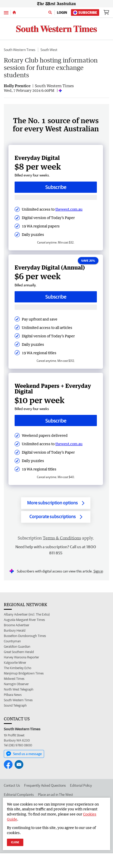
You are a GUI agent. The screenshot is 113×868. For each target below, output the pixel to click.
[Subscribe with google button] (56, 197)
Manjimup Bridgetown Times (24, 673)
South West (49, 50)
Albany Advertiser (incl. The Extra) (27, 614)
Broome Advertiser (17, 625)
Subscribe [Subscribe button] (56, 187)
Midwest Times (14, 679)
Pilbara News (13, 695)
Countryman (12, 641)
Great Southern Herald (19, 652)
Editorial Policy (81, 785)
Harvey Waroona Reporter (21, 657)
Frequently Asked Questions (45, 785)
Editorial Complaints (19, 795)
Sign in (98, 571)
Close (15, 842)
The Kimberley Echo (18, 668)
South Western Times (20, 50)
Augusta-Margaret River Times (24, 620)
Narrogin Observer (16, 684)
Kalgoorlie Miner (15, 663)
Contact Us (12, 785)
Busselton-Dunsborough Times (25, 636)
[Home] (14, 12)
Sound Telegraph (15, 705)
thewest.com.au (69, 209)
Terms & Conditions (62, 538)
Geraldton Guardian (17, 647)
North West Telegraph (19, 689)
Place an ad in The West (55, 795)
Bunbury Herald (15, 630)
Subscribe (85, 13)
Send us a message (24, 754)
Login (62, 12)
